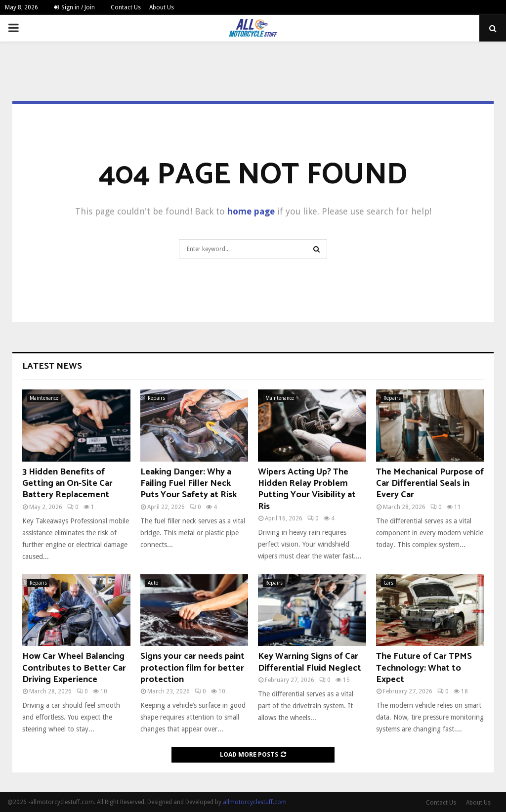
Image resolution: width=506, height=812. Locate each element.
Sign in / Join (74, 7)
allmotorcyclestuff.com (255, 802)
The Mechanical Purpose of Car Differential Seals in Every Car (430, 484)
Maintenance (44, 398)
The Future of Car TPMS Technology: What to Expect (424, 668)
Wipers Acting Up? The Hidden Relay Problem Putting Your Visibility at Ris (307, 489)
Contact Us (126, 7)
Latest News (52, 366)
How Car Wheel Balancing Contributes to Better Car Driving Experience (74, 668)
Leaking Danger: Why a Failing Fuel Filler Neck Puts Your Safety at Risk (189, 484)
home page (251, 211)
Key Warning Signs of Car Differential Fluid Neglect (310, 662)
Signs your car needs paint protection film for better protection (192, 668)
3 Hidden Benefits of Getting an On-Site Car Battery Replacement (67, 484)
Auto (153, 583)
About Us (162, 7)
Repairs (156, 398)
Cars (388, 583)
